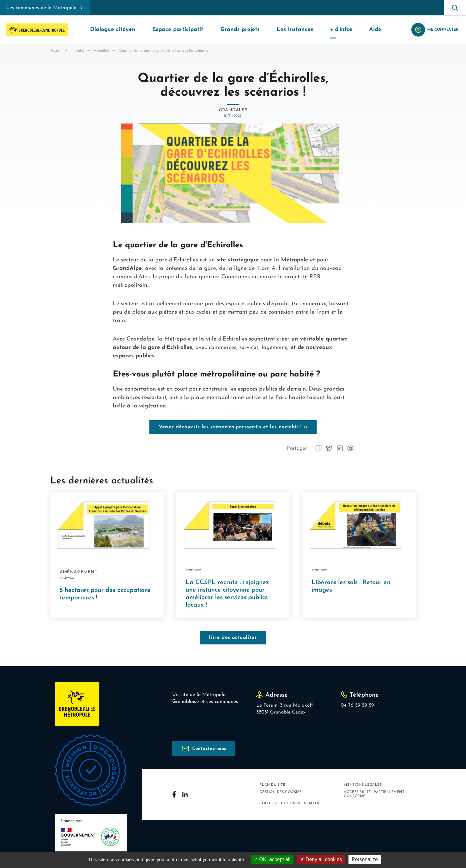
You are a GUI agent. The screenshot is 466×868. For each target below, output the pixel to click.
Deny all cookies (321, 859)
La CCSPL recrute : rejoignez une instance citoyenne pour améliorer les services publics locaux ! (227, 595)
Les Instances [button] (295, 30)
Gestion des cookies (280, 793)
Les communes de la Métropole (41, 8)
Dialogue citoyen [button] (113, 30)
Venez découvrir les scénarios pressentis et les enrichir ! (230, 427)
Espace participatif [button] (178, 30)
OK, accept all (272, 859)
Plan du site (272, 786)
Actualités (102, 51)
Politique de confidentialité (290, 805)
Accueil (56, 51)
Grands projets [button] (240, 30)
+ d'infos (78, 51)
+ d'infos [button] (341, 30)
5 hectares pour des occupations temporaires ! (105, 595)
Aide (375, 30)
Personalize (365, 859)
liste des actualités (233, 638)
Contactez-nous (209, 750)
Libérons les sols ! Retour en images (351, 587)
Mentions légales (363, 786)
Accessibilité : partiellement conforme (374, 795)
